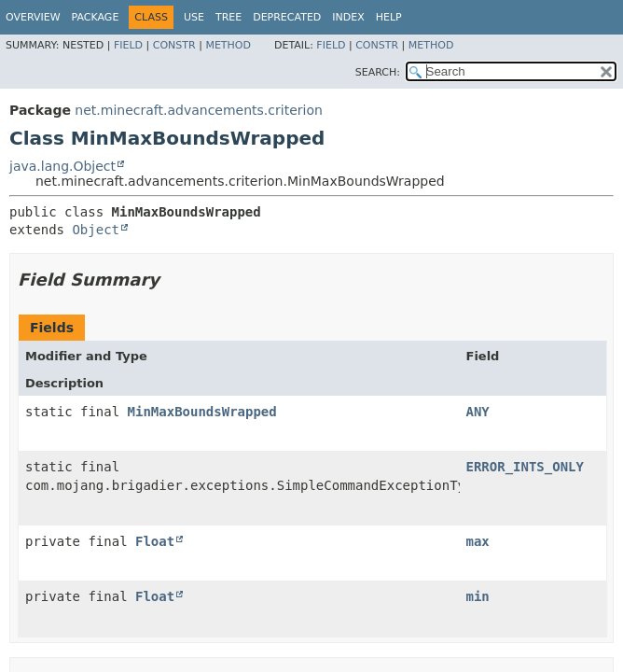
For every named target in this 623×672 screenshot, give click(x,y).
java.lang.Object (62, 166)
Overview (33, 17)
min (478, 596)
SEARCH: (378, 72)
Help (389, 17)
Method (228, 45)
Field (128, 45)
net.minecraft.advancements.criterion (199, 110)
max (478, 541)
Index (348, 17)
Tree (228, 17)
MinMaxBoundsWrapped (202, 412)
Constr (174, 45)
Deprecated (287, 17)
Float (155, 541)
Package (96, 17)
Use (194, 17)
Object (96, 230)
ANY (478, 412)
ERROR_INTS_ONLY (525, 467)
